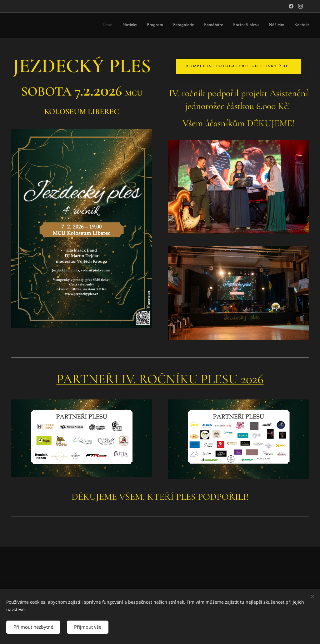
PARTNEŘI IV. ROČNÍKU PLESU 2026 (160, 379)
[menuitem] (120, 25)
